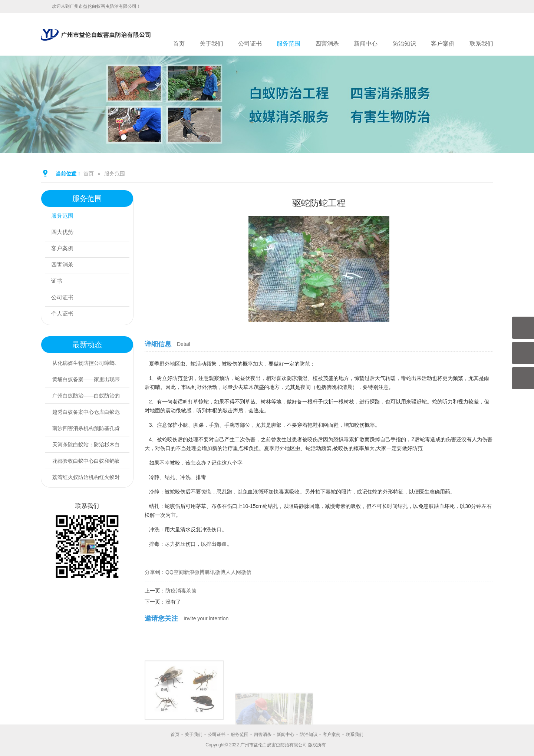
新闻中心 (366, 44)
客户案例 (443, 44)
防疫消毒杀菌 (181, 591)
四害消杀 (327, 44)
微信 (246, 572)
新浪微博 (194, 572)
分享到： (155, 572)
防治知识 (404, 44)
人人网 (233, 572)
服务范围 (289, 44)
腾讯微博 (215, 572)
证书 (58, 282)
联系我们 (481, 44)
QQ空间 (175, 572)
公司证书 (250, 44)
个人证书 (64, 315)
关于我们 (211, 44)
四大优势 (64, 233)
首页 (179, 44)
